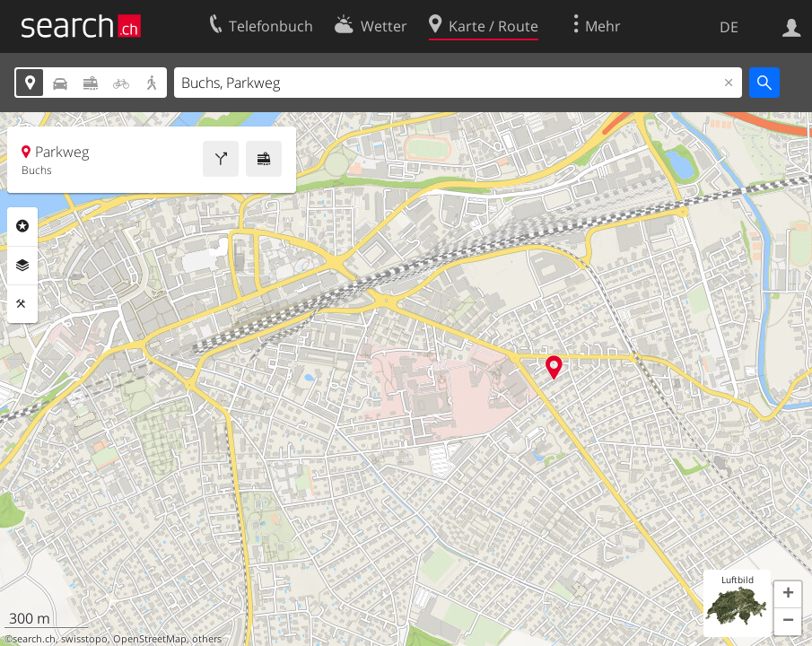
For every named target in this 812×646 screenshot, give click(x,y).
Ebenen (22, 266)
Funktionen (22, 304)
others (207, 639)
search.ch (34, 639)
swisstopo (84, 639)
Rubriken (22, 226)
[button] (788, 595)
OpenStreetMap (150, 639)
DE (729, 27)
